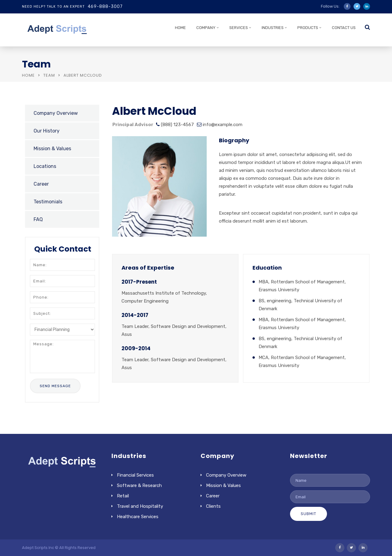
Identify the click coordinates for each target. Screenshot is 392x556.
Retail (123, 496)
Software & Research (139, 485)
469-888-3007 (105, 7)
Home (28, 75)
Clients (213, 506)
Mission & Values (52, 149)
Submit (309, 514)
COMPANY (206, 28)
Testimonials (48, 202)
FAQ (38, 219)
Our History (47, 131)
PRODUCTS (308, 28)
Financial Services (135, 475)
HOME (180, 28)
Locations (45, 166)
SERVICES (239, 28)
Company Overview (56, 113)
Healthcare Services (138, 517)
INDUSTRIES (273, 28)
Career (41, 184)
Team (49, 75)
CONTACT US (344, 28)
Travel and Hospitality (140, 506)
